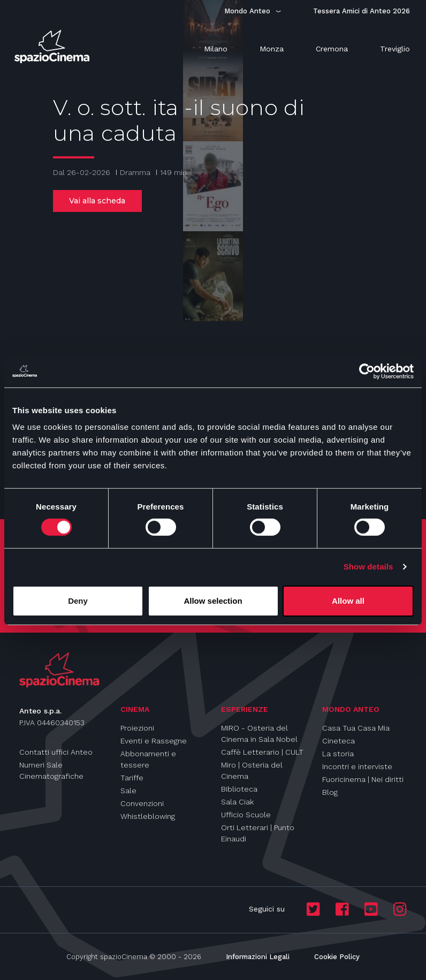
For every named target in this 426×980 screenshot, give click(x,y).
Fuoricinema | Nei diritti (363, 779)
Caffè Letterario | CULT (262, 752)
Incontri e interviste (357, 766)
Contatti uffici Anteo (56, 752)
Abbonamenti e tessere (148, 759)
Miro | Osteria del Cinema (252, 770)
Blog (330, 792)
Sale (128, 791)
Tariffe (132, 778)
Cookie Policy (337, 957)
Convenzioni (142, 803)
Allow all (348, 601)
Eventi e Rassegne (154, 741)
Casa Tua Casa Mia (356, 728)
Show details (368, 567)
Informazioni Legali (258, 957)
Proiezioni (137, 728)
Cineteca (338, 741)
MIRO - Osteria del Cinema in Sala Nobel (259, 734)
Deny (78, 601)
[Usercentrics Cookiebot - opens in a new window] (367, 371)
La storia (338, 754)
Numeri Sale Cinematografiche (51, 770)
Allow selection (213, 601)
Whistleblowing (148, 816)
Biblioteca (239, 789)
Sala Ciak (237, 802)
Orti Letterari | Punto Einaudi (258, 833)
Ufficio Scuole (246, 815)
